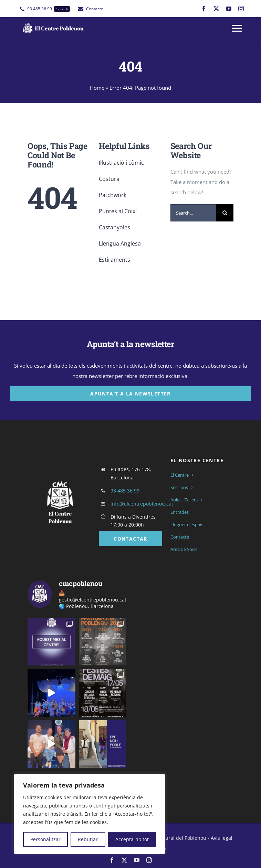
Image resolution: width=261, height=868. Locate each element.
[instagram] (241, 9)
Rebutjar (88, 839)
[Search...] (193, 213)
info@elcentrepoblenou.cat (142, 504)
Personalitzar (45, 839)
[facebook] (204, 9)
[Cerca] (225, 213)
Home (97, 88)
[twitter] (216, 9)
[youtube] (229, 9)
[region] (90, 814)
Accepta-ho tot (132, 839)
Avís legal (222, 838)
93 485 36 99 (125, 491)
